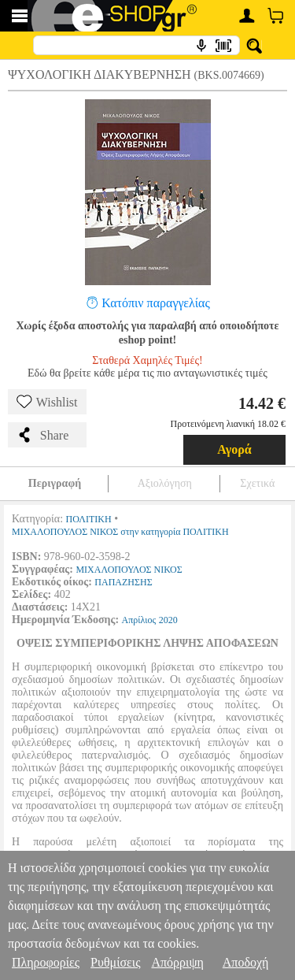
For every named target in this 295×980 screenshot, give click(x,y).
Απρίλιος (139, 620)
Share (42, 435)
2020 (168, 620)
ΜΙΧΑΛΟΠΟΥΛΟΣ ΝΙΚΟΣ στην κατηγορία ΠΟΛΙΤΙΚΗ (120, 532)
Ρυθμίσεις (115, 962)
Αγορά (234, 449)
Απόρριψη (177, 962)
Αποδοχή (246, 962)
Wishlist (47, 402)
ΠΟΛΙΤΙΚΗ (89, 519)
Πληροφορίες (46, 962)
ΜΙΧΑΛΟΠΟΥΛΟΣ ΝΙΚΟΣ (129, 570)
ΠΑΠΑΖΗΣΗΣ (123, 582)
